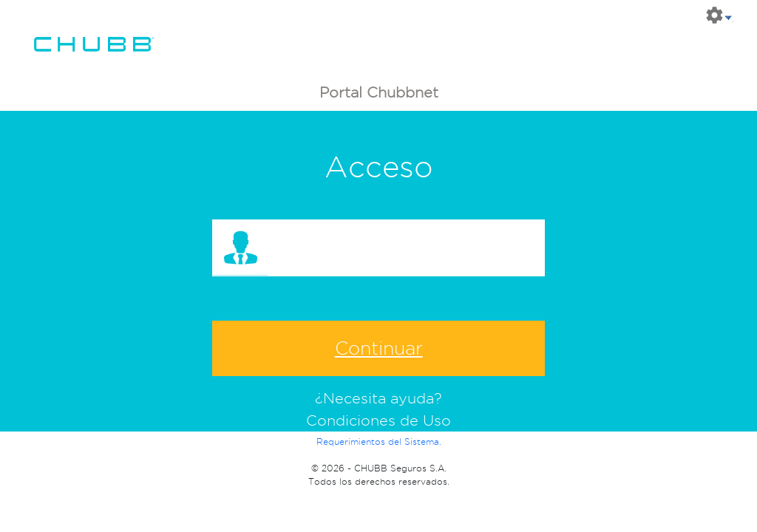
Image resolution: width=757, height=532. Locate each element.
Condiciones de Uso (378, 420)
